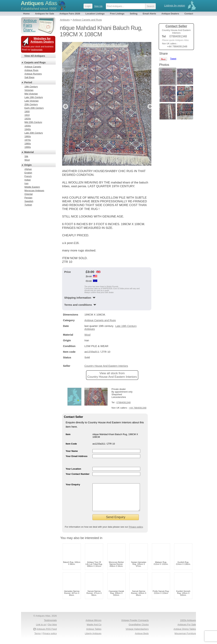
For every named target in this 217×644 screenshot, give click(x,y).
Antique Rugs (31, 70)
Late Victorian (31, 101)
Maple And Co (94, 630)
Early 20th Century (34, 108)
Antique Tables (94, 634)
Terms (38, 639)
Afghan (28, 169)
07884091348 (123, 402)
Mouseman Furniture (185, 639)
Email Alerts (149, 14)
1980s (28, 144)
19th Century (31, 87)
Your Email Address (77, 456)
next (148, 106)
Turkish (28, 205)
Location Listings (95, 14)
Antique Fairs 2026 (70, 14)
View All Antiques (35, 56)
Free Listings (117, 14)
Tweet (173, 59)
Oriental (29, 194)
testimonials (37, 50)
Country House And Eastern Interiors (106, 366)
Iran (26, 183)
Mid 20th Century (33, 122)
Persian (28, 198)
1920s (28, 119)
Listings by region (175, 5)
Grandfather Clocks (139, 630)
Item (68, 434)
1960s (28, 136)
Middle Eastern (32, 187)
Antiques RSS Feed (47, 634)
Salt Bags (29, 77)
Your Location (73, 469)
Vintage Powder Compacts (135, 626)
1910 (27, 115)
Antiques (39, 3)
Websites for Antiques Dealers (42, 40)
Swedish (29, 201)
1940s (28, 129)
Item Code (71, 444)
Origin (28, 165)
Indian (28, 180)
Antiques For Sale (187, 630)
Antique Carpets (33, 67)
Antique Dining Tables (185, 634)
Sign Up (98, 6)
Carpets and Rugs (35, 62)
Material (29, 152)
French (28, 176)
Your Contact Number (78, 474)
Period (28, 82)
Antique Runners (33, 74)
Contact (189, 14)
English (28, 173)
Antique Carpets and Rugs (100, 320)
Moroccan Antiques (34, 190)
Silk (26, 156)
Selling (134, 14)
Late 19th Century (34, 97)
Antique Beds (142, 639)
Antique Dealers (170, 14)
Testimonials (50, 626)
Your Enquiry (73, 484)
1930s (28, 126)
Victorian (29, 90)
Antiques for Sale (45, 14)
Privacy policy (136, 532)
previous (65, 106)
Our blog (52, 630)
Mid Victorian (31, 94)
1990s (28, 147)
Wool (87, 335)
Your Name (72, 451)
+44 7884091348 (138, 408)
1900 (27, 111)
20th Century (31, 104)
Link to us (41, 630)
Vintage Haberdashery (137, 634)
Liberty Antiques (93, 639)
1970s (28, 140)
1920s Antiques (188, 626)
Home (26, 14)
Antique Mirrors (94, 626)
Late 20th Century (34, 133)
